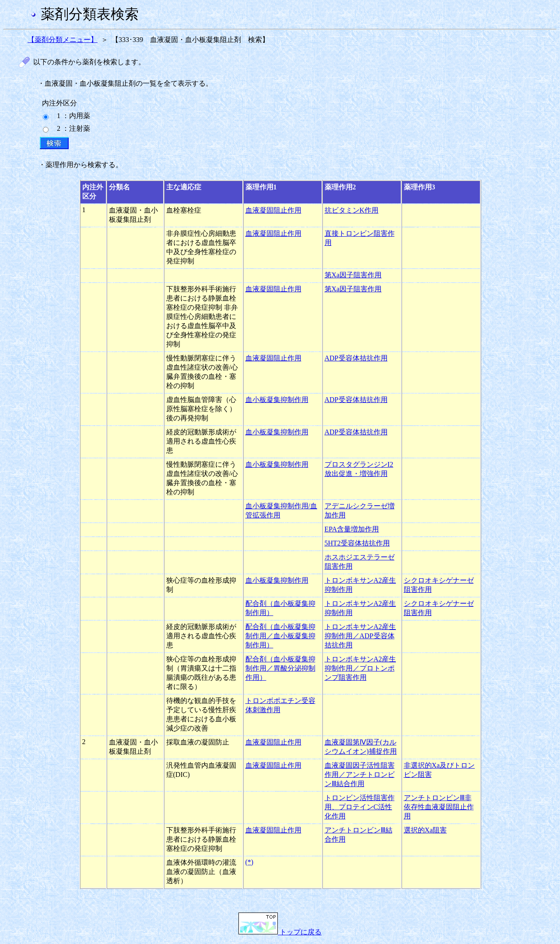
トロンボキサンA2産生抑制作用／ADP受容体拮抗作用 (360, 636)
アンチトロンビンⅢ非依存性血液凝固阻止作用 (439, 807)
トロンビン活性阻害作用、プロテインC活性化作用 (360, 807)
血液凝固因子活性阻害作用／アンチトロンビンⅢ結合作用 (360, 774)
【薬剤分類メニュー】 (63, 40)
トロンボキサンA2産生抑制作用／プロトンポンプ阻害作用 (360, 668)
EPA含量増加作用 (352, 529)
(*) (250, 862)
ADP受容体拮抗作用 (356, 358)
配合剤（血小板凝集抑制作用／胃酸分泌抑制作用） (280, 668)
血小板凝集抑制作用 (277, 400)
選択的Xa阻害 (425, 830)
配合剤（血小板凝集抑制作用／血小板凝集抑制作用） (280, 636)
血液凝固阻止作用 (273, 210)
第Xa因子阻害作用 (353, 275)
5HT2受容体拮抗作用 (357, 543)
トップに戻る (280, 932)
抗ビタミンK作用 (352, 210)
